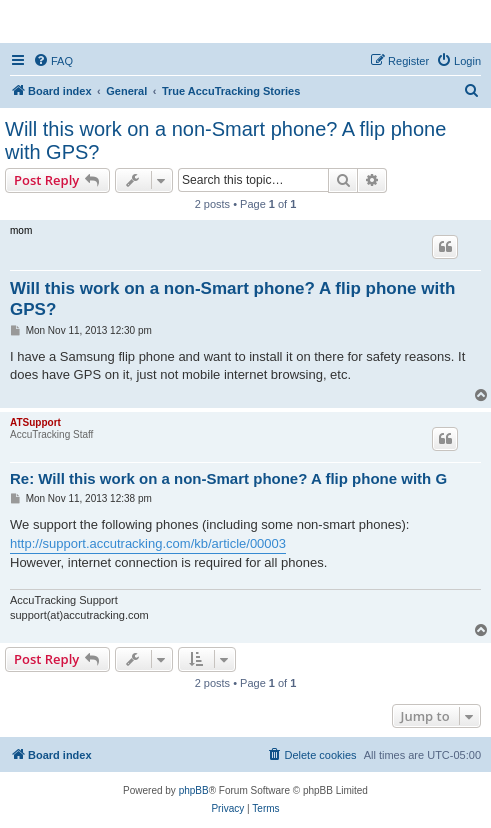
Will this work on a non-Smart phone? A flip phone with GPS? (225, 140)
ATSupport (35, 422)
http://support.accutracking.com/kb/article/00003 (148, 543)
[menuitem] (53, 61)
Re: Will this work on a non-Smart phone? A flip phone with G (228, 478)
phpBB (194, 790)
